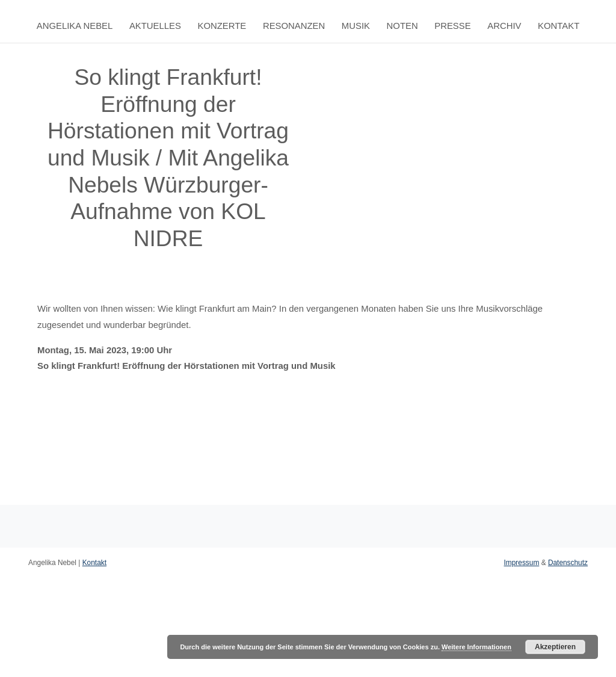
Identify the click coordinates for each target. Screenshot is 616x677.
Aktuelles (155, 26)
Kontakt (559, 26)
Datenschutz (568, 563)
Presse (452, 26)
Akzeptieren (555, 647)
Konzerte (222, 26)
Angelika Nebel (75, 26)
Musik (356, 26)
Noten (402, 26)
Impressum (522, 563)
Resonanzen (294, 26)
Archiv (504, 26)
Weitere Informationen (476, 647)
